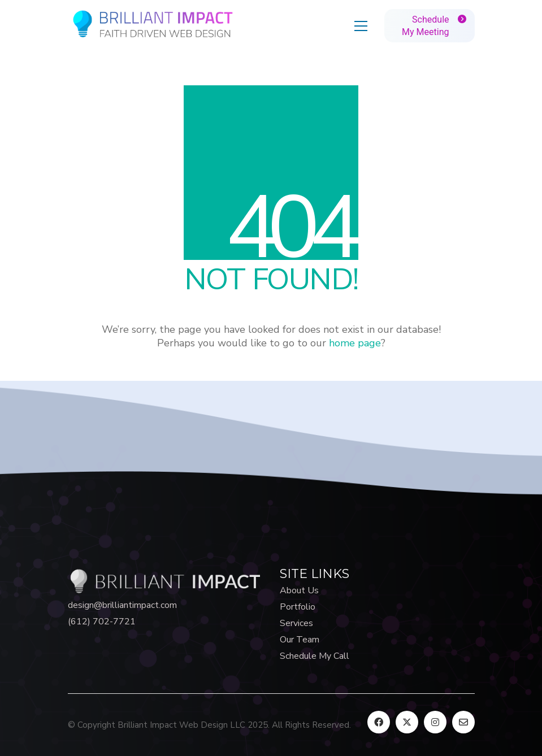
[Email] (463, 722)
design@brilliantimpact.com (122, 605)
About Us (299, 591)
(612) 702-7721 (102, 622)
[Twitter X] (407, 722)
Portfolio (298, 607)
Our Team (300, 640)
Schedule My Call (315, 656)
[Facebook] (379, 722)
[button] (361, 26)
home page (355, 343)
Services (296, 624)
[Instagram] (435, 722)
